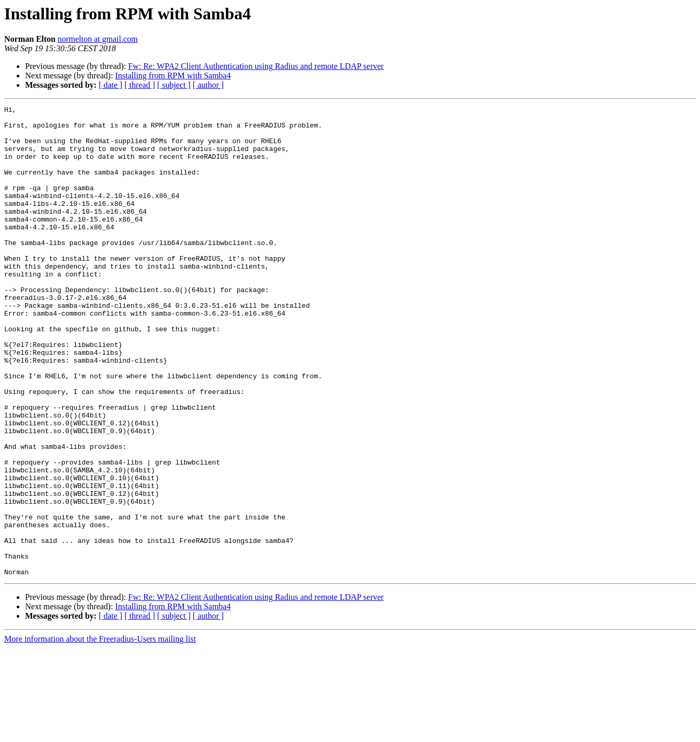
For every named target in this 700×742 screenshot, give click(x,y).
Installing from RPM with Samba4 (173, 76)
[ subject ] (174, 85)
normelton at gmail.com (97, 39)
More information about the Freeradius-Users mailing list (100, 733)
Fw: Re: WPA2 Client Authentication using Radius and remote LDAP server (256, 66)
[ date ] (110, 85)
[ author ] (208, 85)
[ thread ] (140, 85)
